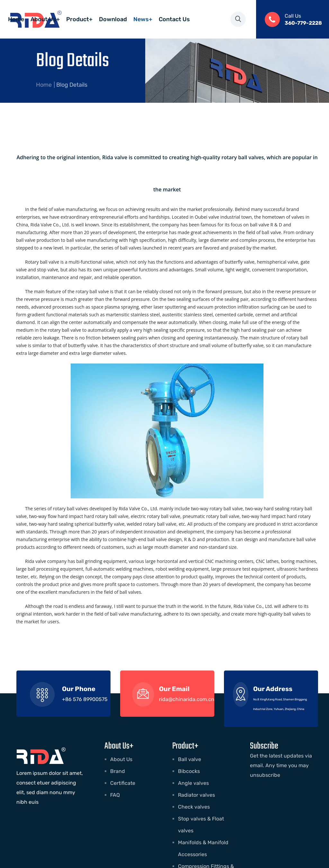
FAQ (115, 795)
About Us (121, 759)
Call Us (293, 16)
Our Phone (79, 689)
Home (44, 85)
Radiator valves (196, 795)
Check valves (194, 807)
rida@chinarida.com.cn (187, 699)
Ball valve (190, 759)
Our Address (273, 689)
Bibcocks (189, 771)
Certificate (123, 783)
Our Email (174, 689)
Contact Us (104, 39)
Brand (118, 771)
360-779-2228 (303, 23)
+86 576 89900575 (85, 699)
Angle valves (193, 783)
